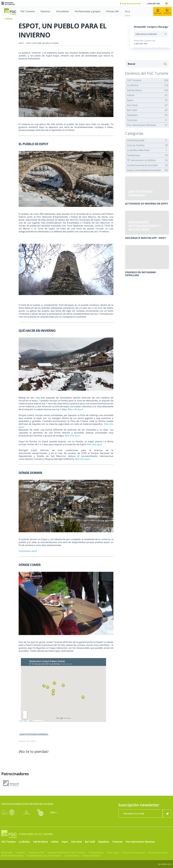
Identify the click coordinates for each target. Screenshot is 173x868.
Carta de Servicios (92, 856)
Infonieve (167, 12)
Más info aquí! (75, 409)
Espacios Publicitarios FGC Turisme (66, 852)
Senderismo (134, 155)
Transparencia (96, 852)
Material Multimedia (12, 856)
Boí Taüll (132, 110)
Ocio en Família (136, 145)
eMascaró (166, 864)
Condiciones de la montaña (142, 165)
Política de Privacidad (133, 852)
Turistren (132, 120)
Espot (21, 43)
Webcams (158, 12)
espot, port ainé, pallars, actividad (42, 43)
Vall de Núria (134, 90)
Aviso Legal (113, 852)
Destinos (45, 11)
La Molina (133, 85)
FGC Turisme (27, 11)
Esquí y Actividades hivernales (34, 734)
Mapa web (7, 852)
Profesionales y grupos (88, 11)
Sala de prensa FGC (130, 3)
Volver (8, 19)
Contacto (20, 852)
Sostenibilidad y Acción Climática (44, 856)
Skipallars (132, 115)
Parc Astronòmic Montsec (142, 125)
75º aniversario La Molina (141, 160)
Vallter (131, 95)
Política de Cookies (158, 852)
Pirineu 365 (113, 11)
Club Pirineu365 (136, 140)
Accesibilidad (72, 856)
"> (62, 721)
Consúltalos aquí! (28, 551)
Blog (127, 11)
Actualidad (63, 11)
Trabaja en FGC (36, 852)
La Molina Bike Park (138, 150)
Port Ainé (132, 105)
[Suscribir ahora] (167, 814)
